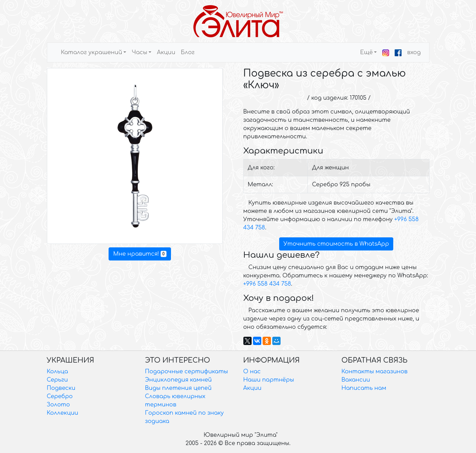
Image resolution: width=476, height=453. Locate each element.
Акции (166, 52)
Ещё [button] (367, 52)
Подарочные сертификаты (187, 372)
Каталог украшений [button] (92, 52)
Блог (188, 52)
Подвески (61, 388)
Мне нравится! (140, 254)
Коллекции (63, 413)
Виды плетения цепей (178, 388)
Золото (58, 405)
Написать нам (364, 388)
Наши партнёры (269, 380)
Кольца (58, 372)
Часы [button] (139, 52)
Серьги (57, 380)
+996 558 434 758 (267, 284)
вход (414, 52)
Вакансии (356, 380)
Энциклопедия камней (179, 380)
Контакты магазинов (375, 372)
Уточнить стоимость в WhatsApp (336, 244)
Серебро (60, 396)
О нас (252, 372)
